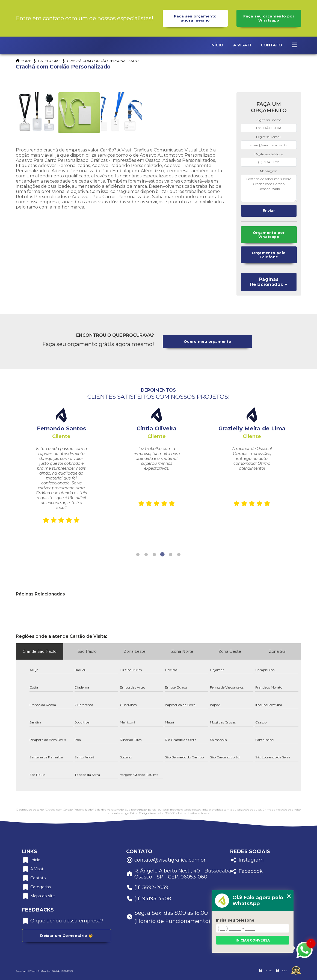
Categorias (49, 61)
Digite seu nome (269, 120)
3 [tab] (154, 555)
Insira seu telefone (235, 920)
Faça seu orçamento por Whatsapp (269, 18)
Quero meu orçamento (208, 342)
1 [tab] (138, 555)
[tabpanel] (61, 467)
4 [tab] (162, 555)
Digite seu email (269, 137)
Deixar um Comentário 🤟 (66, 936)
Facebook (246, 871)
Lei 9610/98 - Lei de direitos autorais (184, 813)
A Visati (242, 45)
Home (26, 61)
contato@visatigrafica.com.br (166, 860)
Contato (271, 45)
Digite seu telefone (269, 154)
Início (217, 45)
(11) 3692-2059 (147, 888)
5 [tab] (171, 555)
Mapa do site (38, 896)
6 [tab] (179, 555)
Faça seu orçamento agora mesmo (195, 18)
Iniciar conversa (253, 940)
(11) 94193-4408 (149, 899)
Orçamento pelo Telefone (269, 255)
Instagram (247, 860)
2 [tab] (146, 555)
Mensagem (269, 171)
